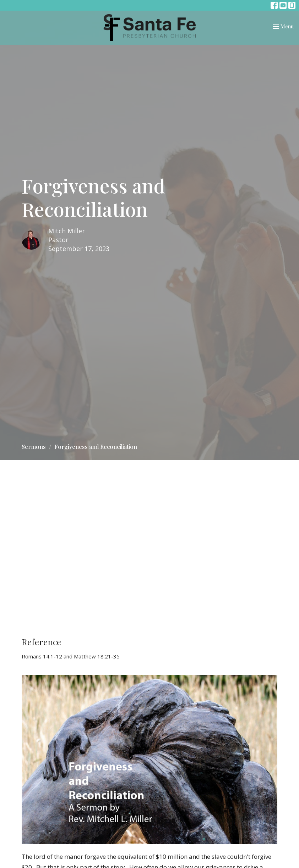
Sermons (34, 447)
